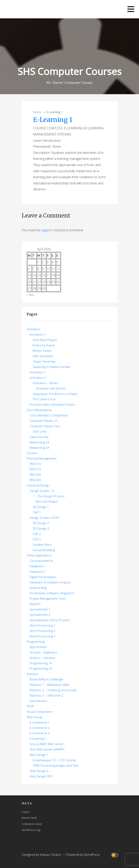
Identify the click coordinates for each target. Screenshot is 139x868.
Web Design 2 (39, 771)
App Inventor (38, 647)
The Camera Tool (44, 399)
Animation (34, 329)
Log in (26, 812)
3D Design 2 (41, 523)
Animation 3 (38, 378)
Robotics (33, 674)
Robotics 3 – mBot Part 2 (47, 695)
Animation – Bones (45, 383)
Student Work (42, 545)
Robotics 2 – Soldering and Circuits (53, 690)
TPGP (30, 706)
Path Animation (43, 356)
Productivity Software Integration (52, 593)
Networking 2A (39, 442)
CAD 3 (37, 539)
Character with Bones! (51, 388)
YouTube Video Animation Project (52, 404)
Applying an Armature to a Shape (55, 394)
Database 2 (37, 571)
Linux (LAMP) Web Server (47, 744)
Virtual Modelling (44, 550)
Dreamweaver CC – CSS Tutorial (54, 760)
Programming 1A (41, 663)
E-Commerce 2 (40, 728)
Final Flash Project (45, 340)
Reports (35, 604)
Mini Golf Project (47, 501)
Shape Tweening (44, 361)
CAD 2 (37, 534)
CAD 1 (37, 512)
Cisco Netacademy (39, 410)
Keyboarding (38, 588)
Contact (32, 453)
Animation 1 (38, 334)
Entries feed (29, 818)
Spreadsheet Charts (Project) (50, 620)
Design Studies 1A (42, 491)
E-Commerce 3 (40, 733)
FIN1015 (35, 469)
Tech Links (40, 431)
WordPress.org (31, 830)
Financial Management (42, 458)
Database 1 (37, 566)
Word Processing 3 (43, 636)
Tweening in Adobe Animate (52, 367)
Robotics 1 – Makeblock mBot (50, 685)
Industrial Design (38, 485)
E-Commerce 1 (40, 722)
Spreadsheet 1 (40, 609)
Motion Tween (42, 351)
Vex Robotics (38, 701)
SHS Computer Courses (69, 71)
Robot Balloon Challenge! (46, 679)
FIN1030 (35, 480)
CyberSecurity (39, 437)
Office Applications (39, 555)
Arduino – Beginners (44, 652)
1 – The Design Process (49, 496)
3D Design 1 (41, 507)
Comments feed (32, 824)
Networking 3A (39, 448)
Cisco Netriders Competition (49, 415)
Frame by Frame (44, 345)
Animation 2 (38, 372)
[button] (131, 9)
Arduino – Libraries (43, 658)
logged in (48, 230)
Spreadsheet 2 (40, 615)
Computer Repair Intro (45, 426)
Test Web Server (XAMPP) (47, 749)
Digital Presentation (43, 577)
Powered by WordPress (83, 855)
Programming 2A (41, 668)
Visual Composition (40, 712)
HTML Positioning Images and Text (55, 765)
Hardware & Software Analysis (50, 582)
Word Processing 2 (43, 631)
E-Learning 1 (53, 120)
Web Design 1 (39, 755)
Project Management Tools (48, 598)
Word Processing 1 (43, 625)
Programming (36, 642)
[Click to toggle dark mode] (115, 855)
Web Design (35, 717)
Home (37, 112)
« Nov (30, 295)
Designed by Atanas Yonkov (42, 855)
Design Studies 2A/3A (44, 518)
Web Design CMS (41, 776)
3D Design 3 (41, 528)
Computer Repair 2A (44, 421)
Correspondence (41, 561)
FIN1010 (35, 464)
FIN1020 (35, 475)
